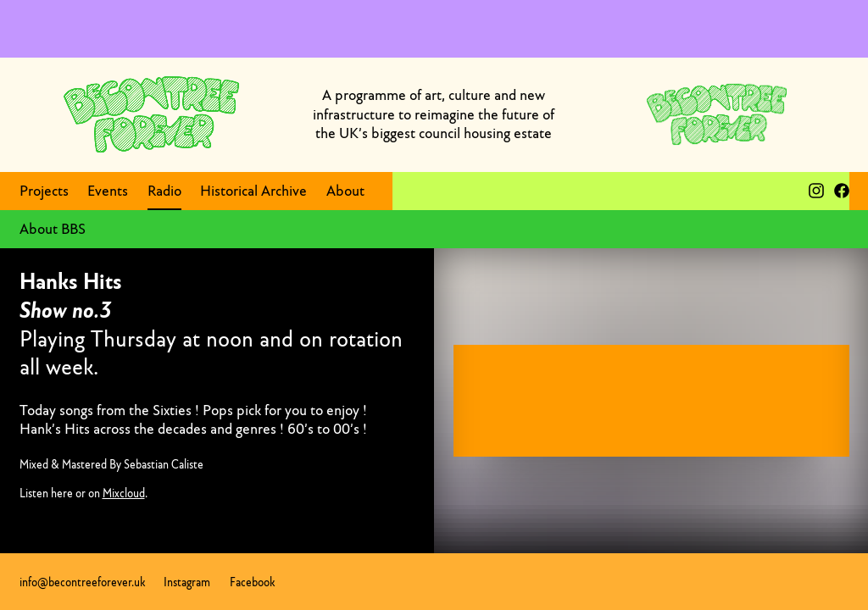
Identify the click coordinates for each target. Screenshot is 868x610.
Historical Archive (253, 191)
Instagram (187, 582)
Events (108, 191)
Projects (44, 191)
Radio (164, 191)
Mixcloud (124, 493)
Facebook (252, 582)
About (345, 191)
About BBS (53, 229)
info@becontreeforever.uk (82, 582)
